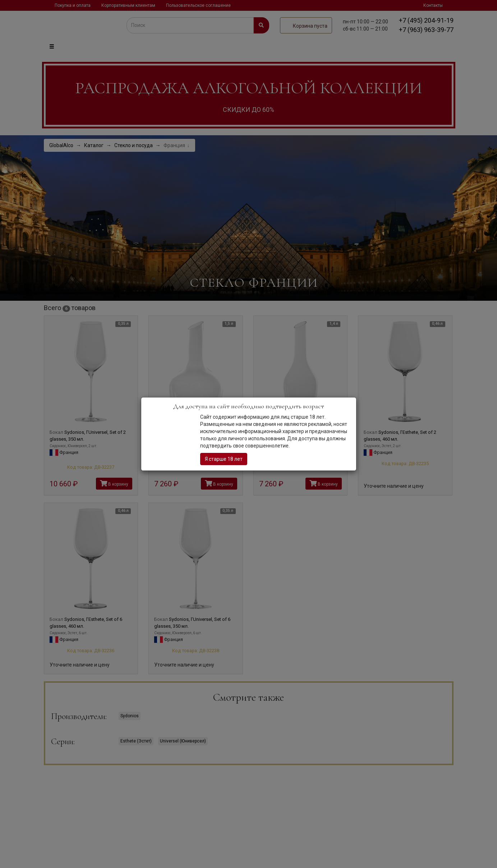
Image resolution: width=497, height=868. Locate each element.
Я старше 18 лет (224, 459)
